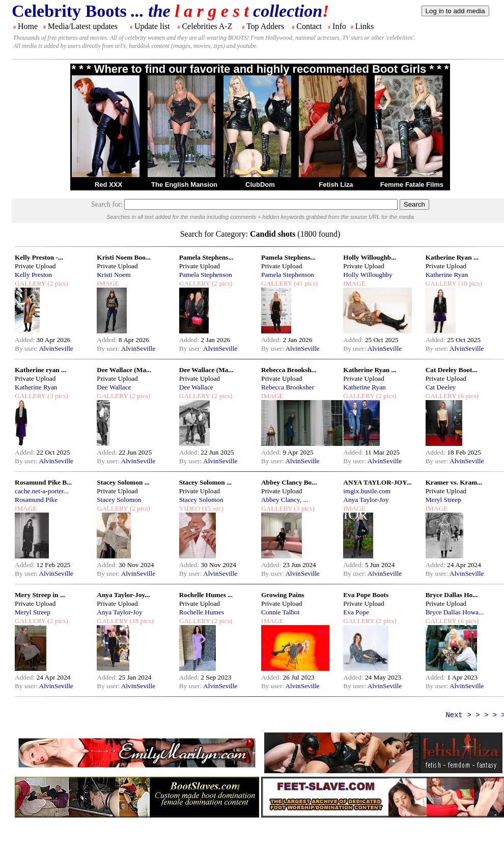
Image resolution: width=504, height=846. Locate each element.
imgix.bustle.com (367, 491)
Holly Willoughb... (370, 257)
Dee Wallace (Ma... (124, 370)
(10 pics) (469, 283)
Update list (152, 26)
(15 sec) (212, 508)
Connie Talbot (280, 612)
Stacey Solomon (119, 500)
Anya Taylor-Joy (366, 500)
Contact (309, 26)
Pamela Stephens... (206, 257)
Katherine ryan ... (40, 370)
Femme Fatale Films (412, 185)
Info (339, 26)
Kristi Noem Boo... (124, 257)
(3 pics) (57, 396)
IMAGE (108, 283)
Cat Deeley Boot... (452, 370)
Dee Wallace (114, 387)
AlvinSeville (56, 348)
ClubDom (260, 185)
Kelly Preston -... (39, 257)
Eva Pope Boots (366, 595)
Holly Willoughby (368, 275)
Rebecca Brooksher (288, 387)
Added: (26, 340)
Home (28, 26)
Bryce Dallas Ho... (452, 595)
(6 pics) (468, 396)
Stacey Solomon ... (123, 482)
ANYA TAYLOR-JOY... (377, 482)
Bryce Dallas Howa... (455, 612)
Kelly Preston (33, 275)
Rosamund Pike (36, 500)
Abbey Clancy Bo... (289, 482)
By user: (27, 348)
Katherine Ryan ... (452, 257)
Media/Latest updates (83, 26)
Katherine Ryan (447, 275)
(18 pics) (141, 621)
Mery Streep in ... (40, 595)
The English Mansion (184, 185)
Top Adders (265, 26)
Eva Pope (356, 612)
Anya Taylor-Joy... (123, 595)
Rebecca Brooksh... (289, 370)
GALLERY (30, 283)
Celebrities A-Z (207, 26)
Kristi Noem (114, 275)
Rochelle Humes (202, 612)
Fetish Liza (336, 185)
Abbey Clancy (281, 500)
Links (365, 26)
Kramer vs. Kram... (454, 482)
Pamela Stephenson (206, 275)
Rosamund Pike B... (43, 482)
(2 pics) (57, 283)
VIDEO (190, 508)
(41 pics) (305, 283)
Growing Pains (283, 595)
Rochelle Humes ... (206, 595)
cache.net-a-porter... (42, 491)
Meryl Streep (443, 500)
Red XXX (108, 185)
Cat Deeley (441, 387)
